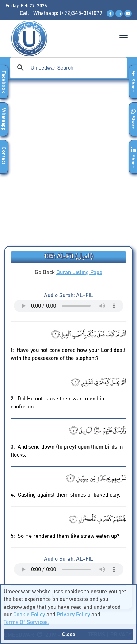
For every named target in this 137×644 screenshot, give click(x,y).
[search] (67, 68)
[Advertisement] (68, 165)
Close (69, 635)
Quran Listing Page (79, 272)
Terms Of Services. (26, 622)
